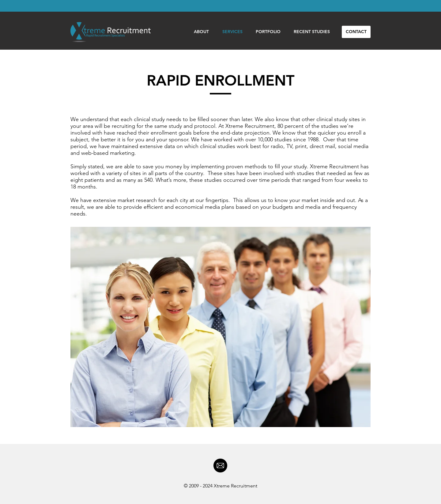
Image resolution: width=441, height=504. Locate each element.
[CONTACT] (356, 32)
